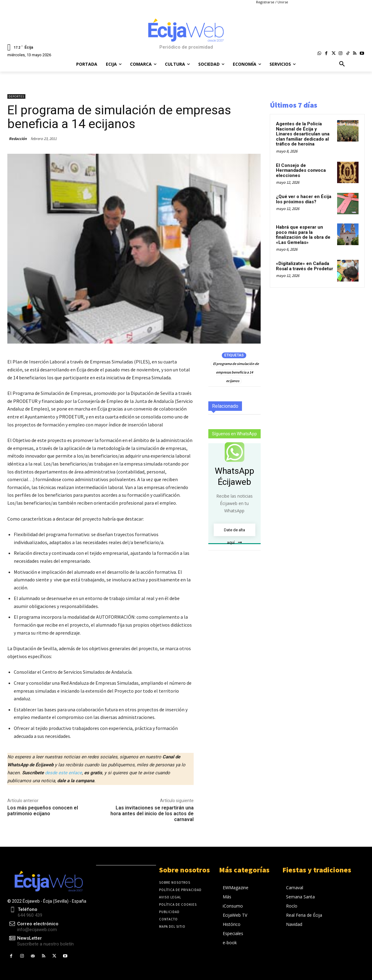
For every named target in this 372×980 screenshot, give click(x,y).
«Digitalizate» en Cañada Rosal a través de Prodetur (305, 266)
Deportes (16, 96)
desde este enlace (63, 773)
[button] (342, 64)
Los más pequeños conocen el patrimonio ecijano (43, 811)
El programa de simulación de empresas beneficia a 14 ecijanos (236, 372)
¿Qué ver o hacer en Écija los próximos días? (304, 199)
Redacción (18, 139)
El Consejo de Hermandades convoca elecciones (301, 170)
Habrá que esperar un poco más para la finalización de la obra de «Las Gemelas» (303, 235)
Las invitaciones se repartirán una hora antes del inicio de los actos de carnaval (152, 814)
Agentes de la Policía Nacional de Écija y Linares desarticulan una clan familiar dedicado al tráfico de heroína (303, 134)
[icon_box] (41, 941)
